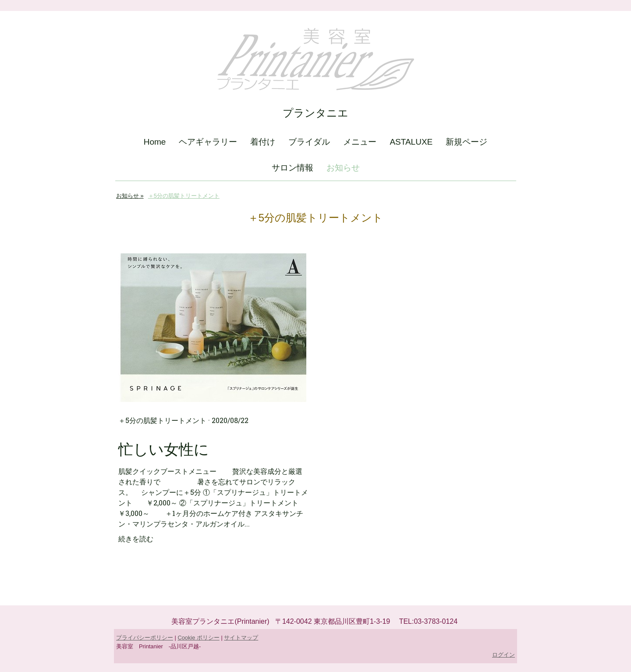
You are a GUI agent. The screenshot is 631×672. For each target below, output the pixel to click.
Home (155, 142)
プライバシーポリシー (145, 638)
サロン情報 (292, 168)
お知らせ (343, 168)
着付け (263, 142)
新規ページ (466, 142)
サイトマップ (241, 638)
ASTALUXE (411, 142)
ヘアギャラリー (208, 142)
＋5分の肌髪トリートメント (162, 420)
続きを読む (136, 539)
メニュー (360, 142)
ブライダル (309, 142)
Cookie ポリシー (198, 638)
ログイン (503, 655)
